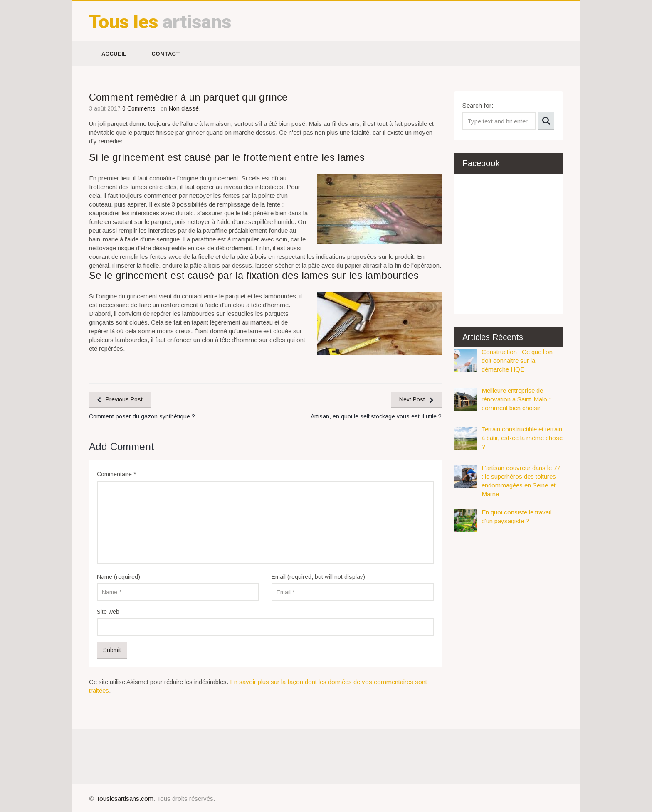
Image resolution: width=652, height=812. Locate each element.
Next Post (412, 399)
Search (546, 121)
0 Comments (140, 108)
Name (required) (119, 577)
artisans (160, 22)
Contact (166, 54)
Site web (108, 612)
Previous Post (124, 399)
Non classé (184, 108)
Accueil (114, 54)
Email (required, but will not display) (318, 577)
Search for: (478, 105)
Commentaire (116, 474)
